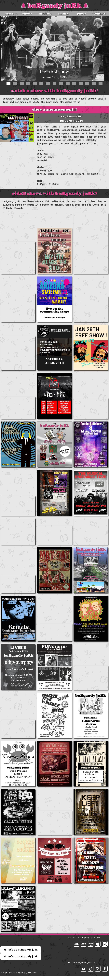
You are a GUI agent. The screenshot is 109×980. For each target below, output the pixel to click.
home (9, 14)
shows (27, 14)
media (63, 14)
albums (45, 14)
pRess (81, 14)
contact (99, 14)
